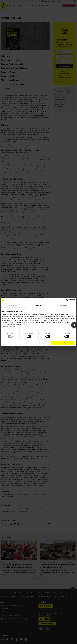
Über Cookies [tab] (64, 305)
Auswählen (38, 343)
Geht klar (63, 343)
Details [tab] (38, 305)
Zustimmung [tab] (13, 305)
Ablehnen (14, 343)
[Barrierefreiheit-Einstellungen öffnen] (74, 325)
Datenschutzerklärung (9, 326)
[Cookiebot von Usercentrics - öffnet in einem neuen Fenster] (68, 300)
